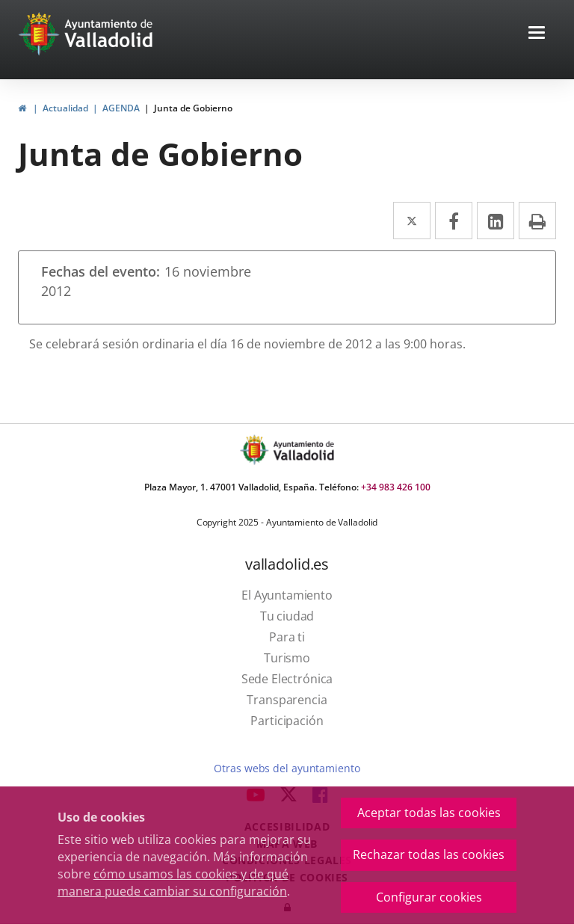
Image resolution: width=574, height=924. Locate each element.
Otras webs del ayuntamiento (287, 768)
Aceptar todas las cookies (429, 813)
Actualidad (65, 108)
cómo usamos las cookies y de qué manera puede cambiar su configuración (173, 883)
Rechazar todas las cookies (429, 854)
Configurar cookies (429, 897)
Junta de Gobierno (193, 108)
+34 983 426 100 (396, 487)
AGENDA (121, 108)
